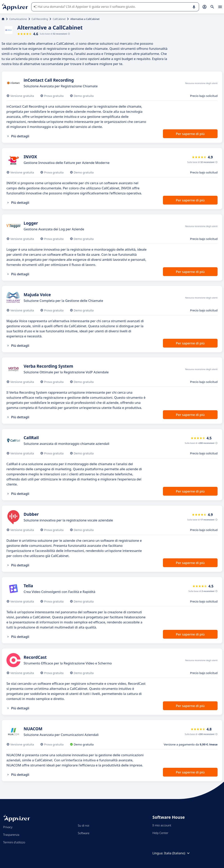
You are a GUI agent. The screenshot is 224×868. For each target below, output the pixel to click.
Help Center (160, 833)
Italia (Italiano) (177, 853)
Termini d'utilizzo (14, 842)
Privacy (8, 827)
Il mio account (162, 825)
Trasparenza (11, 835)
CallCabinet (59, 19)
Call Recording (40, 19)
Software (84, 833)
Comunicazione (18, 19)
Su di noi (84, 825)
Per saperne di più (190, 134)
